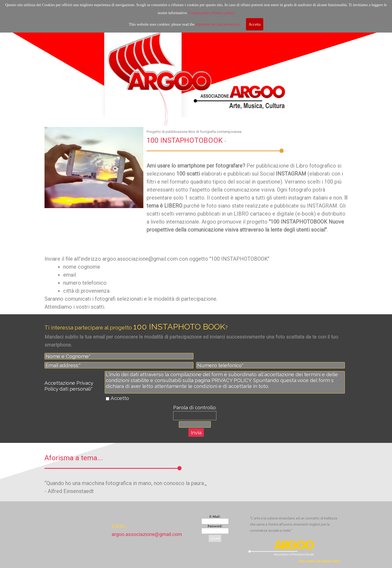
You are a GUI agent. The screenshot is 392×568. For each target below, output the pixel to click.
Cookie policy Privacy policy (211, 12)
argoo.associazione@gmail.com (147, 534)
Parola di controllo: (195, 407)
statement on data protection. (218, 24)
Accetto (120, 398)
